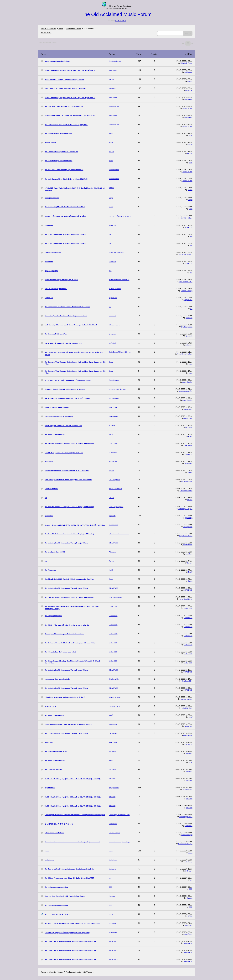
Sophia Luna (188, 418)
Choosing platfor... (186, 817)
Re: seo (190, 153)
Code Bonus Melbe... (185, 354)
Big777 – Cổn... (187, 218)
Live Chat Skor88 (186, 599)
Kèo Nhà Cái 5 (187, 708)
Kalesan (189, 898)
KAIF (190, 436)
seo (191, 236)
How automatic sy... (185, 844)
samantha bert (187, 108)
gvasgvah (189, 336)
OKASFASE (188, 545)
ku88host (189, 780)
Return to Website (48, 29)
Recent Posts (46, 32)
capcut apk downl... (186, 254)
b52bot (190, 81)
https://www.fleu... (186, 536)
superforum (188, 934)
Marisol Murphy (186, 291)
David (190, 581)
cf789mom (189, 454)
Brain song (189, 463)
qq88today (189, 518)
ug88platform (188, 789)
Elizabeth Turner (186, 63)
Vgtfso (190, 472)
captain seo (188, 300)
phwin (190, 853)
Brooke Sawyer (187, 835)
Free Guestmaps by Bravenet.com (117, 8)
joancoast (189, 318)
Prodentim (189, 227)
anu (191, 272)
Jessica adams (187, 172)
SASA (190, 916)
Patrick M (189, 90)
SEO (191, 889)
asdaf (190, 135)
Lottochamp (188, 862)
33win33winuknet (186, 490)
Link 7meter (188, 445)
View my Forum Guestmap (120, 6)
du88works (189, 72)
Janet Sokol (188, 409)
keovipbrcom (188, 527)
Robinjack (189, 925)
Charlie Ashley (187, 681)
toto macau (189, 744)
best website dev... (186, 281)
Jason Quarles (187, 382)
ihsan (190, 364)
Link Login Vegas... (185, 509)
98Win (190, 190)
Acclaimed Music (73, 29)
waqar (190, 144)
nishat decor (188, 943)
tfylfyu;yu (189, 871)
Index (61, 29)
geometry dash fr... (186, 391)
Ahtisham (189, 554)
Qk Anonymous (187, 327)
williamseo (188, 726)
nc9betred (189, 345)
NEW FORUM (121, 21)
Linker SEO (188, 608)
